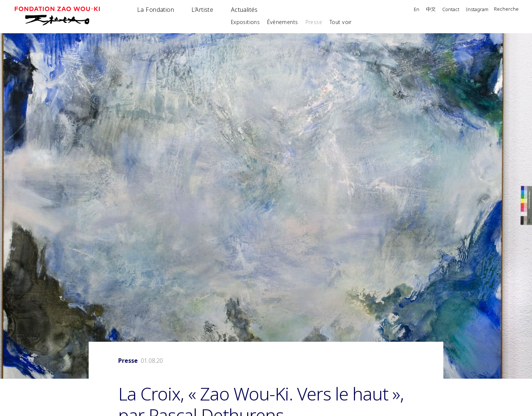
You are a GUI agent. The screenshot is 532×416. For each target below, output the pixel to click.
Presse (314, 22)
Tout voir (341, 22)
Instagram (477, 10)
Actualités (244, 10)
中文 (431, 10)
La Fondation (156, 10)
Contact (451, 10)
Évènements (282, 22)
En (417, 10)
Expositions (245, 22)
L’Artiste (202, 10)
